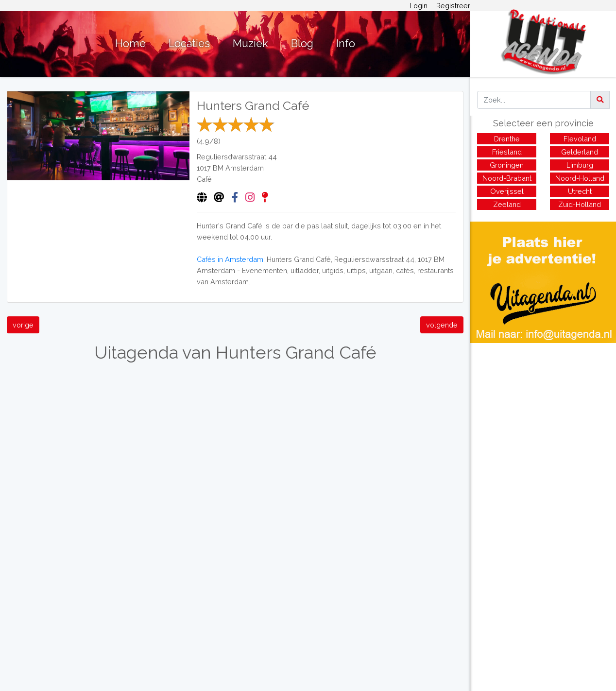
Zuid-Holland (580, 204)
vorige (23, 325)
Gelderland (580, 152)
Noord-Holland (580, 178)
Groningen (507, 165)
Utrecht (580, 191)
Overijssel (507, 191)
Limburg (580, 165)
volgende (442, 325)
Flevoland (580, 139)
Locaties (189, 43)
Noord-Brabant (507, 178)
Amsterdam (245, 168)
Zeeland (507, 204)
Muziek (250, 43)
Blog (302, 43)
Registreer (453, 6)
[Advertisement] (543, 411)
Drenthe (507, 139)
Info (346, 43)
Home (130, 43)
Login (419, 6)
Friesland (507, 152)
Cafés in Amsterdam (230, 259)
